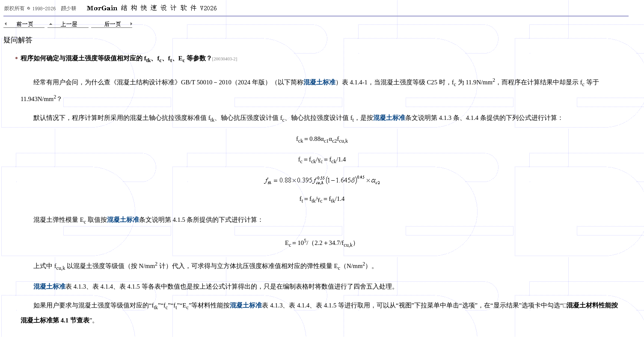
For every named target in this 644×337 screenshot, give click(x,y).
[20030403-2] (225, 59)
